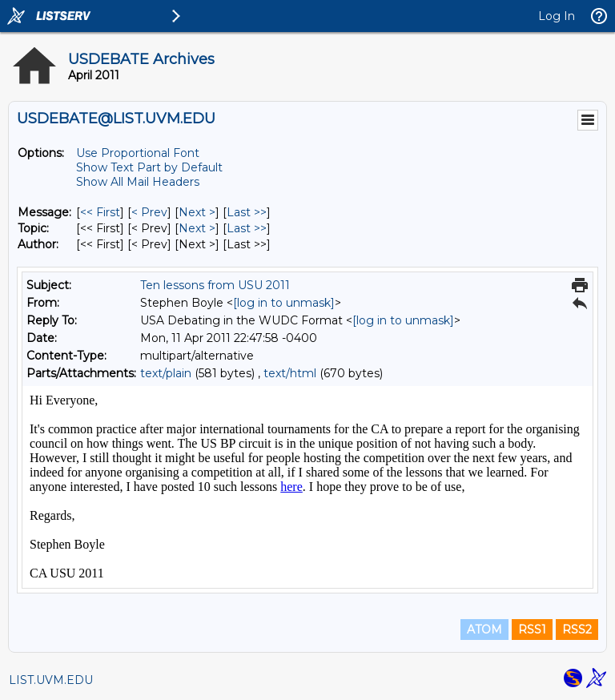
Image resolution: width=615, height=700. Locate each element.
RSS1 (532, 630)
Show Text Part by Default (149, 167)
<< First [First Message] (100, 212)
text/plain (166, 373)
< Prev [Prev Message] (149, 212)
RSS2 (577, 630)
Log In (557, 16)
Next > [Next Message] (197, 212)
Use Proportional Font (138, 153)
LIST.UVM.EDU (51, 680)
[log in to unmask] (284, 303)
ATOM (484, 630)
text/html (290, 373)
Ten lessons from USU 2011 (215, 285)
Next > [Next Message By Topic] (197, 228)
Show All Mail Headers (138, 182)
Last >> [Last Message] (247, 212)
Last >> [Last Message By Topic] (247, 228)
